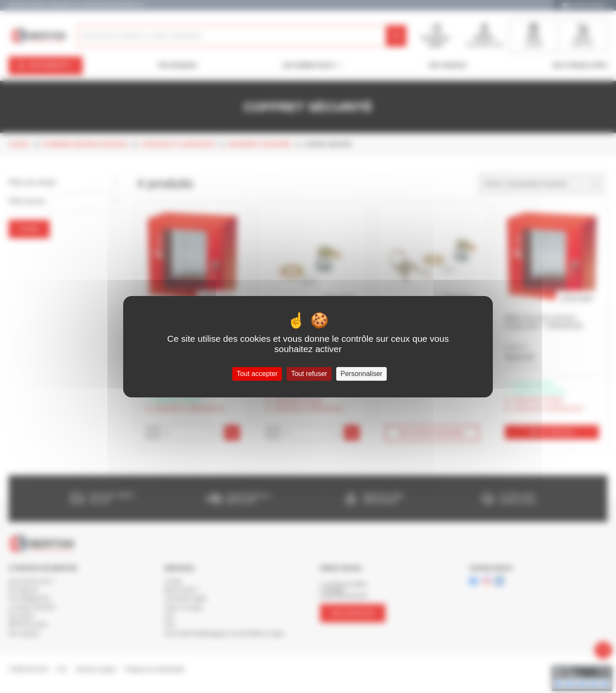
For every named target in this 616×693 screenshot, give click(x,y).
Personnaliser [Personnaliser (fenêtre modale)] (361, 374)
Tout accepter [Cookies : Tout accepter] (257, 374)
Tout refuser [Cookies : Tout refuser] (309, 374)
